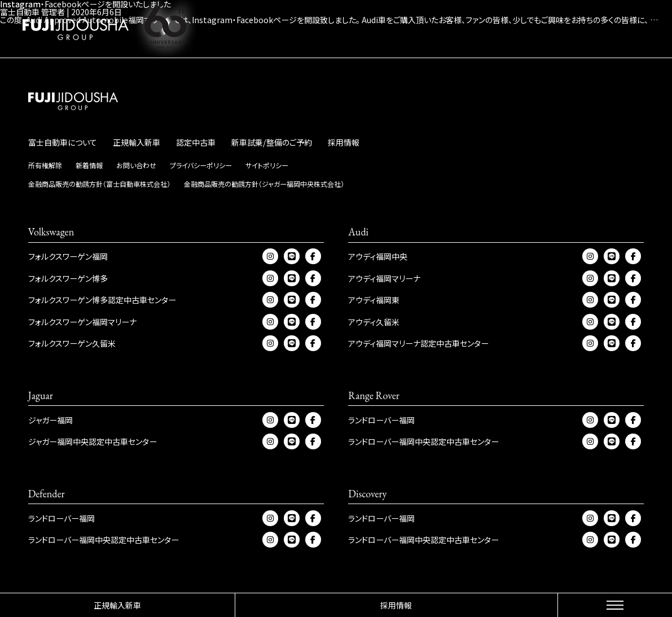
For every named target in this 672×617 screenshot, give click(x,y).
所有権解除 (45, 165)
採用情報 (396, 605)
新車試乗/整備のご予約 (272, 142)
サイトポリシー (267, 165)
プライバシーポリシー (201, 165)
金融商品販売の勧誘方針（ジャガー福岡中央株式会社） (264, 184)
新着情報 (89, 165)
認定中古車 (196, 142)
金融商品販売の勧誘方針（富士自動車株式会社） (99, 184)
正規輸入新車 (117, 605)
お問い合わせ (136, 165)
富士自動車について (63, 142)
